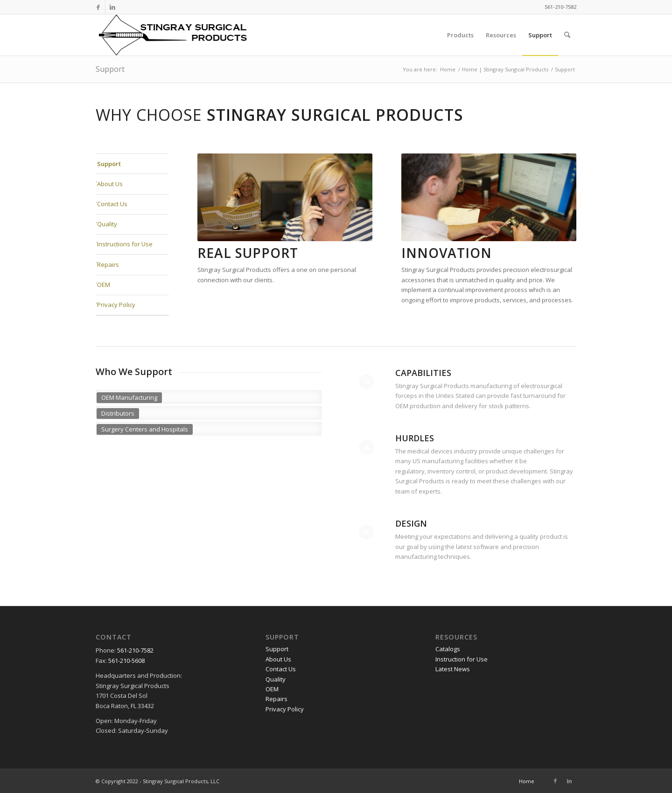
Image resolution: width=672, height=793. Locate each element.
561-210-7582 (135, 650)
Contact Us (112, 204)
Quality (107, 224)
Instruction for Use (462, 659)
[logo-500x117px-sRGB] (183, 35)
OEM (104, 285)
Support (110, 69)
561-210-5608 (126, 661)
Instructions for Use (125, 244)
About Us (110, 184)
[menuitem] (460, 35)
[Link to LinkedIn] (112, 7)
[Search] (567, 35)
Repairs (108, 264)
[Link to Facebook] (98, 7)
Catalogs (448, 649)
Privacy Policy (116, 305)
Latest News (453, 669)
